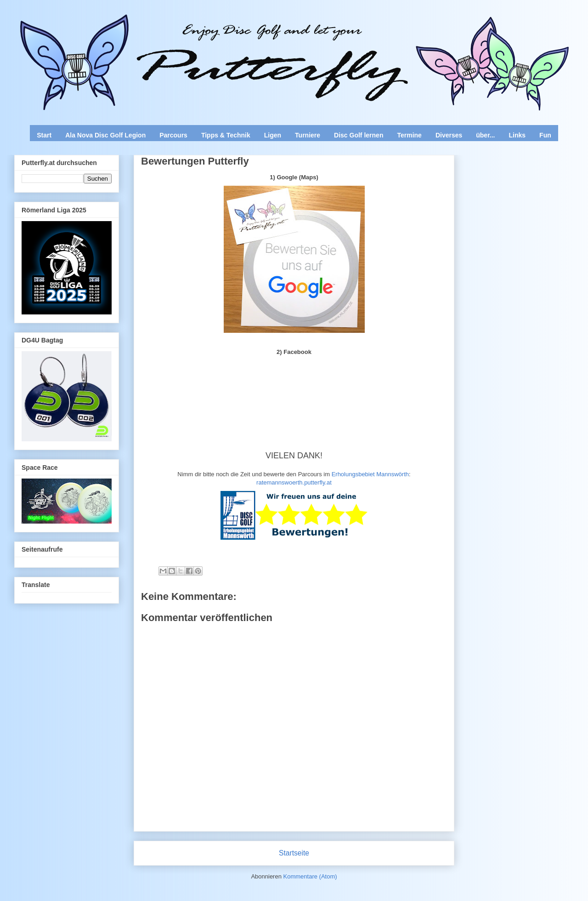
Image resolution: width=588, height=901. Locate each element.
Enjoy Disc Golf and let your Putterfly (116, 30)
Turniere (308, 135)
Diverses (449, 135)
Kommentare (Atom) (310, 876)
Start (44, 135)
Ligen (273, 135)
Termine (409, 135)
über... (485, 135)
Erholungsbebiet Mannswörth (370, 474)
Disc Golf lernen (359, 135)
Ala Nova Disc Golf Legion (105, 135)
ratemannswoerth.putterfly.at (294, 482)
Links (517, 135)
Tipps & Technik (226, 135)
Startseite (294, 853)
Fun (545, 135)
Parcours (173, 135)
